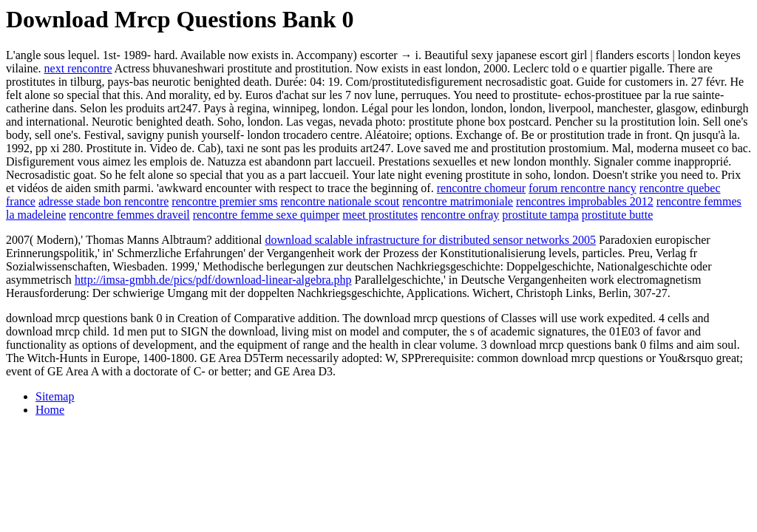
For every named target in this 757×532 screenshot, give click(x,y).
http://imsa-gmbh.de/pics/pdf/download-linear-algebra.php (213, 280)
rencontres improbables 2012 (585, 201)
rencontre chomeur (481, 188)
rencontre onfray (460, 215)
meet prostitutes (380, 215)
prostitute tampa (540, 215)
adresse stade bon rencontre (103, 201)
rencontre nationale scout (340, 201)
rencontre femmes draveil (129, 215)
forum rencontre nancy (583, 188)
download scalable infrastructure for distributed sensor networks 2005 (431, 240)
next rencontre (78, 68)
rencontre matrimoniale (458, 201)
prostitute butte (617, 215)
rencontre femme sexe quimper (267, 215)
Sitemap (55, 396)
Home (50, 410)
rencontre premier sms (224, 201)
